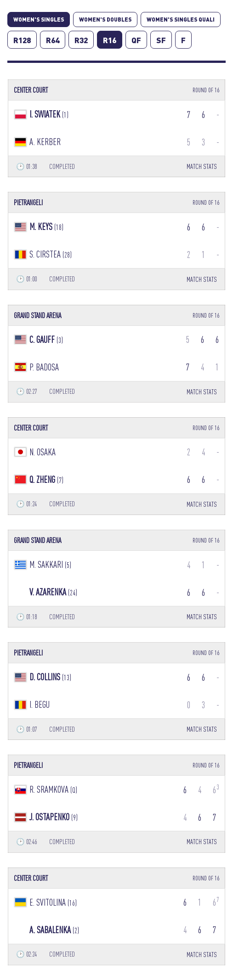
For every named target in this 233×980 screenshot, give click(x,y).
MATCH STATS (202, 166)
